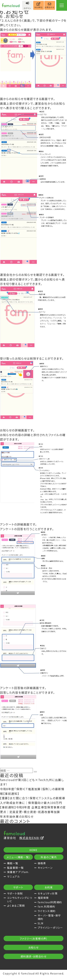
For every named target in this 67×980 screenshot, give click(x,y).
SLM (40, 923)
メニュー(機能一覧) (18, 857)
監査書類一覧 (15, 868)
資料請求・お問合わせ (33, 957)
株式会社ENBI (32, 838)
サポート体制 (15, 893)
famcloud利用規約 (50, 902)
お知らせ (34, 948)
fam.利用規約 (46, 906)
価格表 (42, 863)
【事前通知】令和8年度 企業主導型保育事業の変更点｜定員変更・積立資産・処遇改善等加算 (33, 809)
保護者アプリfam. (18, 872)
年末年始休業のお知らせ (17, 816)
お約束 (49, 887)
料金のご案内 (49, 857)
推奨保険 (43, 898)
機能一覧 (13, 863)
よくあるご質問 (16, 906)
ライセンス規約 (47, 911)
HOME (34, 850)
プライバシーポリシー (50, 928)
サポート (18, 887)
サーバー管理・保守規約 (49, 917)
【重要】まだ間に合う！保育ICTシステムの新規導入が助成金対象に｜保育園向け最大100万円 (33, 800)
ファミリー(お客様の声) (33, 939)
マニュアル (13, 876)
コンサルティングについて (20, 899)
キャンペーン (45, 868)
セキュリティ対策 (48, 893)
